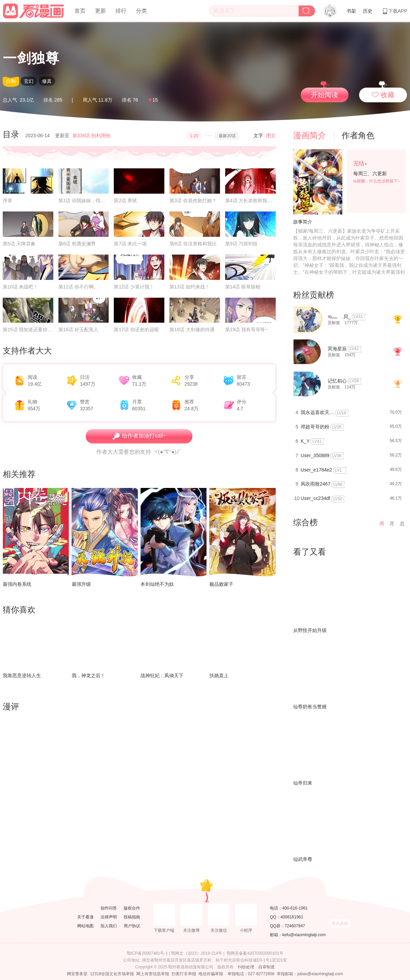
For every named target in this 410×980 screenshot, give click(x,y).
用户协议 (132, 926)
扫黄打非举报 (184, 974)
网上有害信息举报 (153, 974)
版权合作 (132, 908)
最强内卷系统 (17, 584)
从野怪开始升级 (310, 630)
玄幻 (29, 81)
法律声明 (109, 917)
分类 (141, 11)
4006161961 (292, 917)
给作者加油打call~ (139, 436)
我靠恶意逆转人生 (22, 675)
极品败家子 (221, 584)
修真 (47, 81)
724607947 (295, 926)
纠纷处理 (246, 967)
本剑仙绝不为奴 (157, 584)
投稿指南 (132, 917)
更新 (100, 11)
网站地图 (85, 926)
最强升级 (81, 584)
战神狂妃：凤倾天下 (162, 675)
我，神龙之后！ (88, 675)
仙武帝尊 (303, 859)
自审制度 (266, 967)
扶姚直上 (219, 675)
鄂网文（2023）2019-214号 (197, 953)
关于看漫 (85, 917)
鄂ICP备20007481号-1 (147, 953)
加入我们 (109, 926)
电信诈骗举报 (211, 974)
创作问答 (109, 908)
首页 (80, 11)
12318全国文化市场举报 (112, 974)
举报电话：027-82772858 (251, 974)
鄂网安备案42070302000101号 (255, 953)
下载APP (395, 11)
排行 (121, 11)
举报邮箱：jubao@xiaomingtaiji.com (310, 974)
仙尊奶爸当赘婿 (310, 707)
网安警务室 (77, 974)
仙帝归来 (303, 783)
